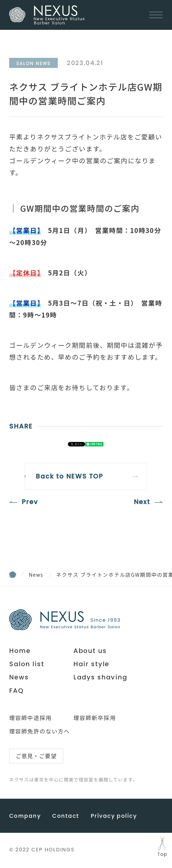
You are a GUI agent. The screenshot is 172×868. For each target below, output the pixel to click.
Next (142, 503)
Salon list (27, 664)
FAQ (16, 691)
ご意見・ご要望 (37, 757)
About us (90, 651)
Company (25, 817)
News (36, 575)
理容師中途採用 (30, 718)
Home (20, 651)
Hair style (91, 664)
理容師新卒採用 (95, 718)
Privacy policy (114, 817)
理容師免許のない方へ (40, 731)
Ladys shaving (100, 678)
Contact (66, 817)
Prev (30, 503)
